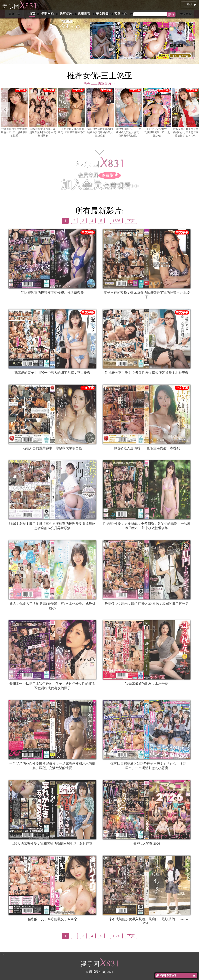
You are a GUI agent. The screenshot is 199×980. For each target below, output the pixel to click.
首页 (51, 5)
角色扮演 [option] (148, 14)
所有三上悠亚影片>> (99, 83)
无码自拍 (66, 5)
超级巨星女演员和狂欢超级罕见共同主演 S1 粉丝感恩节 (43, 112)
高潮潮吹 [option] (72, 14)
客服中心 (139, 5)
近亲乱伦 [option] (186, 14)
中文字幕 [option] (34, 14)
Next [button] (196, 14)
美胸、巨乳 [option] (129, 14)
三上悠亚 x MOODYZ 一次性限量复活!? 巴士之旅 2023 (157, 112)
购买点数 (84, 5)
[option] (99, 32)
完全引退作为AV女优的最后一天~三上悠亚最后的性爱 (14, 112)
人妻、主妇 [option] (91, 14)
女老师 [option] (167, 14)
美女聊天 (121, 5)
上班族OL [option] (110, 14)
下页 (131, 221)
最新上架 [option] (15, 14)
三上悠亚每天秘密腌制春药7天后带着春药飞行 (71, 111)
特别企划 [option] (53, 14)
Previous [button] (3, 14)
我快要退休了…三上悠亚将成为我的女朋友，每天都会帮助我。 (129, 112)
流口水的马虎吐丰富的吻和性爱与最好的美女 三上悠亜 (100, 112)
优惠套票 (102, 5)
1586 (116, 221)
